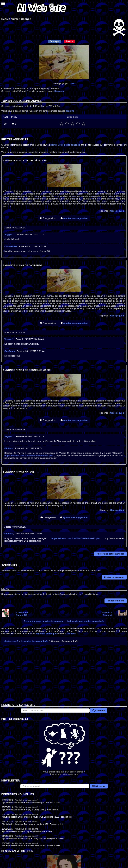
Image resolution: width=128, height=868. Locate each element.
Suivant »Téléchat (107, 614)
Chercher (99, 711)
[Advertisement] (64, 677)
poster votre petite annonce (65, 145)
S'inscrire (99, 786)
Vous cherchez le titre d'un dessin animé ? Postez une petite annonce (64, 748)
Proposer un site (116, 601)
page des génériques (47, 634)
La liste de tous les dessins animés (85, 621)
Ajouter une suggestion (74, 218)
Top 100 (70, 111)
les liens (71, 634)
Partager (54, 41)
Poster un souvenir (114, 577)
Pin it (69, 41)
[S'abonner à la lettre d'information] (55, 786)
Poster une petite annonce (110, 554)
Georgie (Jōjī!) (118, 211)
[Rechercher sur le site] (55, 711)
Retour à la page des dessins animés (43, 621)
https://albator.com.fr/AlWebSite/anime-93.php (29, 455)
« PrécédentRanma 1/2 (22, 614)
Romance (59, 91)
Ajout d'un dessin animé (26, 800)
